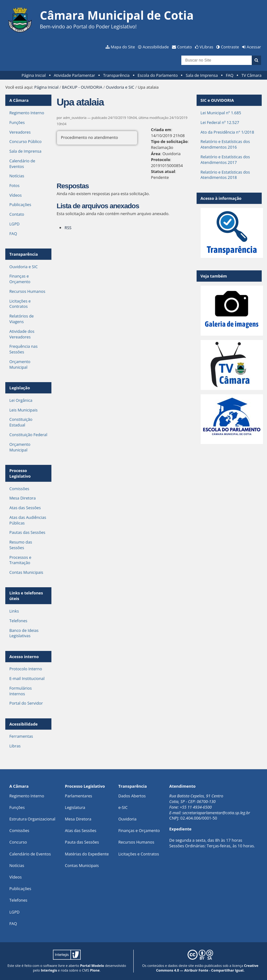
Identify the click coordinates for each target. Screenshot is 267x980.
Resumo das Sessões (21, 545)
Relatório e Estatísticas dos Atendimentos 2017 (225, 160)
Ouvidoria (128, 819)
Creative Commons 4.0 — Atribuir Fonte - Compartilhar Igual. (207, 968)
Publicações (20, 204)
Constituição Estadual (21, 422)
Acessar (254, 47)
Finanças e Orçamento (20, 279)
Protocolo (161, 160)
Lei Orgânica (21, 400)
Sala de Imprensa (202, 75)
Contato (185, 47)
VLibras (207, 47)
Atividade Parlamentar (74, 75)
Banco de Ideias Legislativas (24, 633)
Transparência (116, 75)
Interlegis (49, 970)
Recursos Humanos (27, 291)
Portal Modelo (92, 965)
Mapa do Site (123, 47)
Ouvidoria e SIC (120, 87)
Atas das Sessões (25, 508)
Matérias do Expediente (87, 854)
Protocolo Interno (26, 669)
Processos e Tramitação (20, 560)
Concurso (18, 842)
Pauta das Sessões (82, 842)
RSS (68, 228)
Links (14, 611)
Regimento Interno (27, 113)
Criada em (161, 130)
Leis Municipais (24, 410)
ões (17, 807)
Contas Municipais (26, 572)
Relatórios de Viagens (21, 319)
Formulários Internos (21, 691)
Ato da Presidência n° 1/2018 (227, 132)
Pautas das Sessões (27, 532)
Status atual (163, 171)
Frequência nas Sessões (24, 349)
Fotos (14, 185)
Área (156, 154)
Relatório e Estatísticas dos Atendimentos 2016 (225, 144)
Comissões (19, 489)
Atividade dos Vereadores (22, 334)
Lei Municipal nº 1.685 (221, 113)
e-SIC (123, 807)
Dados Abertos (132, 796)
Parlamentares (78, 796)
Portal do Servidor (26, 703)
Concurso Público (26, 141)
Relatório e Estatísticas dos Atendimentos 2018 (225, 175)
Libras (15, 746)
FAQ (230, 75)
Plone (95, 970)
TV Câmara (251, 75)
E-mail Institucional (27, 678)
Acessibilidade (156, 47)
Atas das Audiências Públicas (28, 520)
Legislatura (75, 807)
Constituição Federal (28, 435)
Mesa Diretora (23, 498)
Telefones (18, 621)
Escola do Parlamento (158, 75)
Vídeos (16, 195)
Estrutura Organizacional (32, 819)
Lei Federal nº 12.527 (220, 122)
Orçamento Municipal (20, 364)
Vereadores (20, 132)
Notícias (17, 176)
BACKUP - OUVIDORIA (82, 87)
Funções (17, 122)
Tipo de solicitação (169, 141)
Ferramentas (21, 736)
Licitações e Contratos (20, 304)
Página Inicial (34, 75)
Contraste (230, 47)
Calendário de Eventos (22, 164)
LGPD (14, 224)
